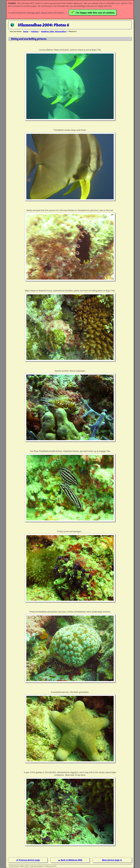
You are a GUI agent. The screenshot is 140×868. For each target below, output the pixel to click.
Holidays (35, 31)
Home (26, 31)
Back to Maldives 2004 (71, 860)
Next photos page (111, 860)
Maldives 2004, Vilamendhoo (54, 31)
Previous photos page (29, 860)
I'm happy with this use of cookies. (93, 12)
